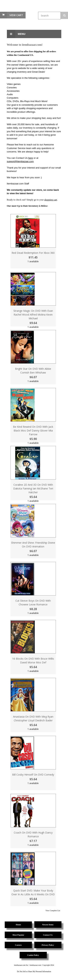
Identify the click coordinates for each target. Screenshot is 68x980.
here (31, 158)
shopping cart (51, 200)
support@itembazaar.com (20, 161)
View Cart (16, 15)
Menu (16, 34)
